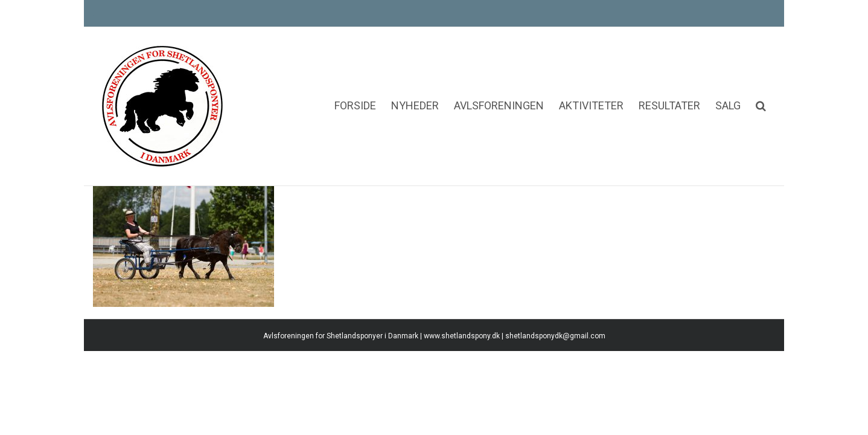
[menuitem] (296, 69)
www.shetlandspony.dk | (464, 404)
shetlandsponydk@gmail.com (555, 404)
